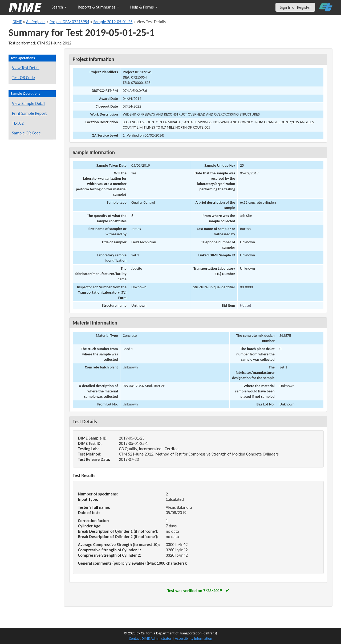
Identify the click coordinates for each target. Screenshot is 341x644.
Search (59, 7)
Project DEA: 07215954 (69, 22)
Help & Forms (144, 7)
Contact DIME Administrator (150, 639)
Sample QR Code (26, 133)
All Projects (36, 22)
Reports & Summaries (98, 7)
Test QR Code (23, 78)
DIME (17, 22)
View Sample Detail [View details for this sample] (29, 103)
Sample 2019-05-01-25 (113, 22)
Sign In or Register (295, 7)
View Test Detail (26, 68)
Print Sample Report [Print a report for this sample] (29, 113)
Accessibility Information (193, 639)
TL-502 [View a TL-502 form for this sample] (18, 123)
